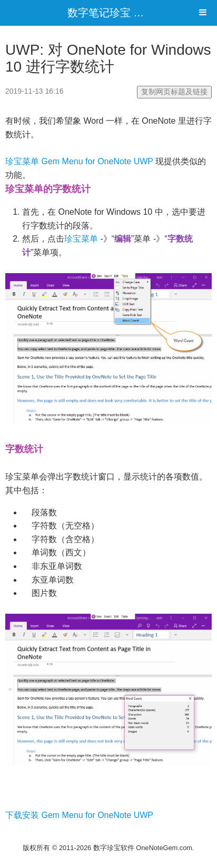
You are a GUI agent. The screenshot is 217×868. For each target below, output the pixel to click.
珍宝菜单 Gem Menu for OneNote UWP (79, 161)
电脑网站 (108, 835)
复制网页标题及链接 (174, 92)
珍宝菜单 (81, 239)
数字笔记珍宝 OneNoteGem (133, 13)
